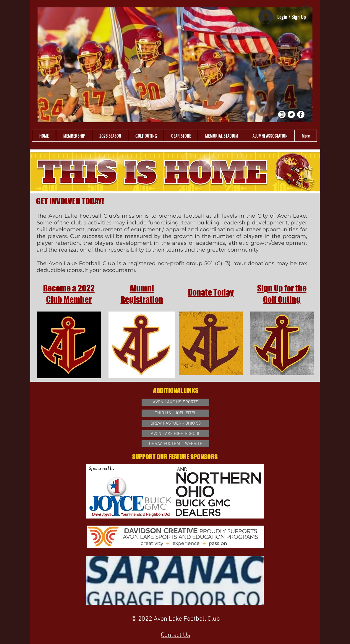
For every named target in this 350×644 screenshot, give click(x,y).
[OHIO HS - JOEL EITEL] (175, 413)
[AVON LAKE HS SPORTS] (175, 402)
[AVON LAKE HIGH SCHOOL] (175, 434)
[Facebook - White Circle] (301, 114)
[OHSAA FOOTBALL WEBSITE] (175, 444)
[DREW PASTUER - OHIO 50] (175, 423)
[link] (306, 9)
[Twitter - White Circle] (291, 114)
